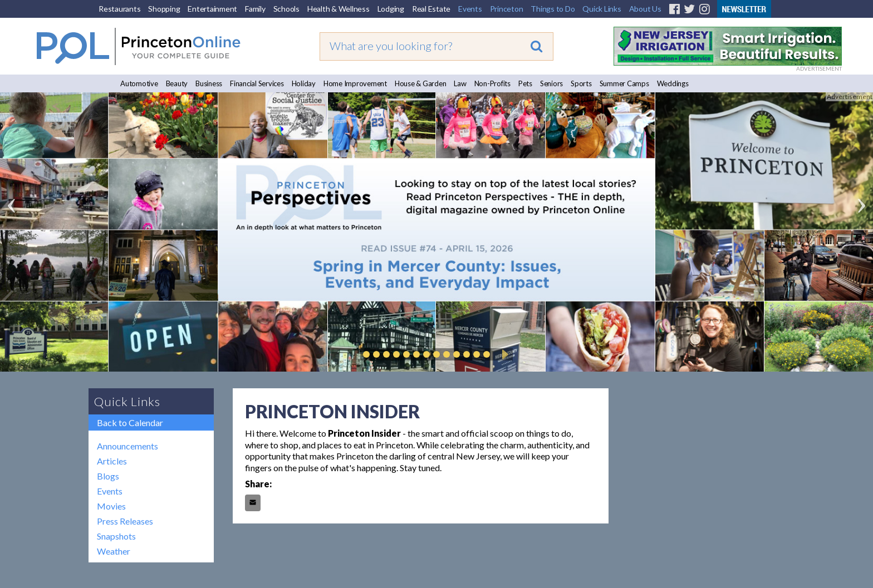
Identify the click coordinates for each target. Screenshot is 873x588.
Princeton (507, 9)
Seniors (551, 83)
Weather (114, 551)
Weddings (673, 83)
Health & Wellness (339, 9)
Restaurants (119, 9)
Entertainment (212, 9)
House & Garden (421, 83)
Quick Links (602, 9)
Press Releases (125, 521)
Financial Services (257, 83)
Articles (112, 461)
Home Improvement (355, 83)
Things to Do (553, 9)
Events (470, 9)
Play (503, 354)
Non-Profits (492, 83)
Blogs (108, 476)
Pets (525, 83)
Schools (286, 9)
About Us (645, 9)
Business (209, 83)
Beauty (177, 83)
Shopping (164, 9)
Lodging (391, 9)
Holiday (304, 83)
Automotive (139, 83)
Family (255, 9)
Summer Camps (624, 83)
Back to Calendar (130, 423)
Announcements (127, 446)
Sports (581, 83)
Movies (111, 506)
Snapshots (116, 536)
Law (460, 83)
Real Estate (431, 9)
